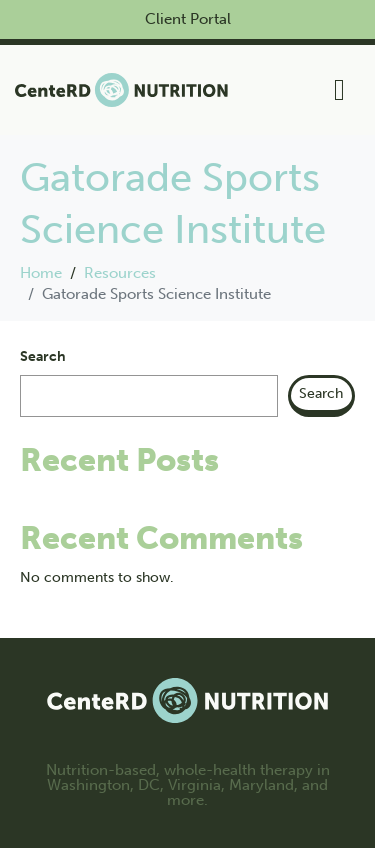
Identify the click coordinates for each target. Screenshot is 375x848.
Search (43, 356)
